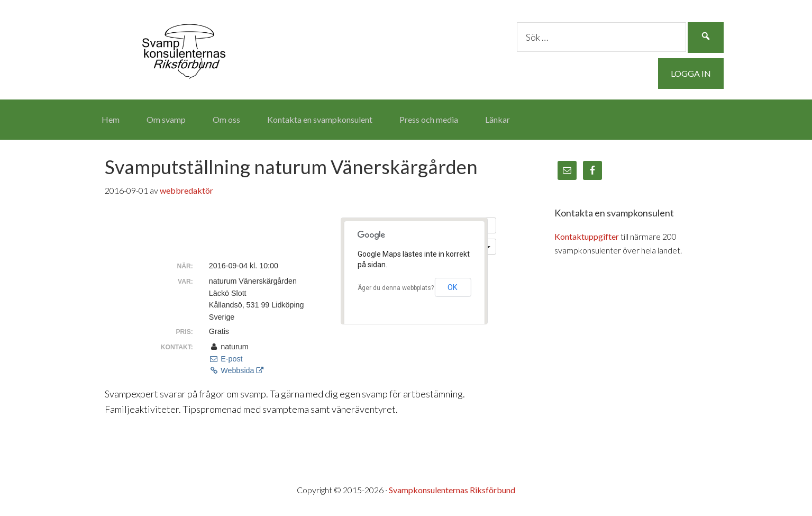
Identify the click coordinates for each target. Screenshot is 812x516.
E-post (226, 359)
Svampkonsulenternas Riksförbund (184, 48)
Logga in (691, 73)
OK (453, 287)
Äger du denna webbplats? (396, 288)
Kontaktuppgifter (587, 236)
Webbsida (236, 370)
